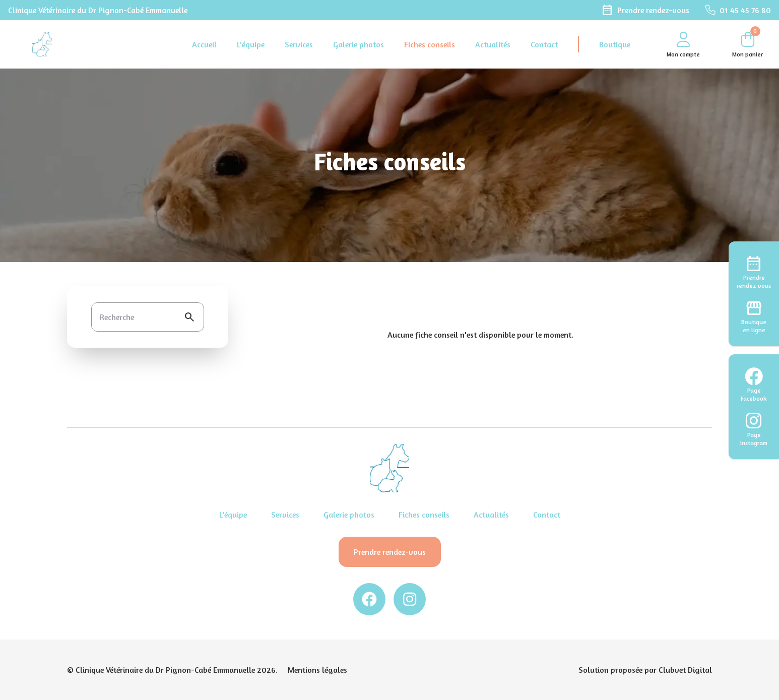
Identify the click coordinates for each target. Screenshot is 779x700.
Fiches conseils (430, 44)
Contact (544, 44)
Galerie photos (359, 44)
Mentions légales (317, 670)
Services (299, 44)
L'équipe (251, 44)
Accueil (204, 44)
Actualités (493, 44)
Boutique (615, 44)
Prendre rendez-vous (390, 552)
